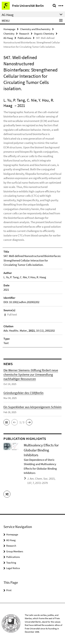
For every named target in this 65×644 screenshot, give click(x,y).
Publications (24, 38)
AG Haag (8, 38)
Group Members (15, 551)
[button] (7, 422)
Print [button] (9, 590)
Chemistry (9, 34)
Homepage (9, 29)
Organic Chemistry (44, 34)
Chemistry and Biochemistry (35, 29)
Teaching (11, 563)
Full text (12, 314)
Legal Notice (13, 568)
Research (24, 34)
